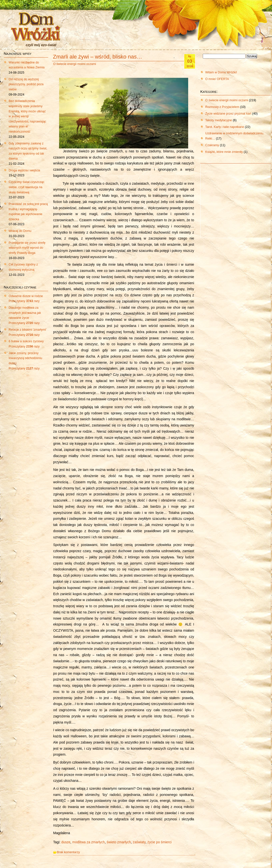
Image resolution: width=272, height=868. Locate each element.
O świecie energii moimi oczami (75, 64)
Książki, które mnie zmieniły (224, 152)
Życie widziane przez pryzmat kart (228, 114)
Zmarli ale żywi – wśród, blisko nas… (98, 57)
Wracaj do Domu (20, 231)
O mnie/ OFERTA (217, 79)
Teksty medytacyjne (219, 120)
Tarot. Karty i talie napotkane (225, 127)
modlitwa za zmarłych (88, 842)
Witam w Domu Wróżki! (221, 72)
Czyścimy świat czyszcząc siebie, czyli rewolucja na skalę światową (26, 187)
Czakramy (212, 145)
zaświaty (139, 842)
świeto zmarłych (119, 842)
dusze (66, 842)
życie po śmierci (159, 842)
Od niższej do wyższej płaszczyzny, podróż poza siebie (26, 84)
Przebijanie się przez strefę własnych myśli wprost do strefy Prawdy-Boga (27, 248)
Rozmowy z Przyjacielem (222, 107)
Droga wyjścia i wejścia (24, 170)
